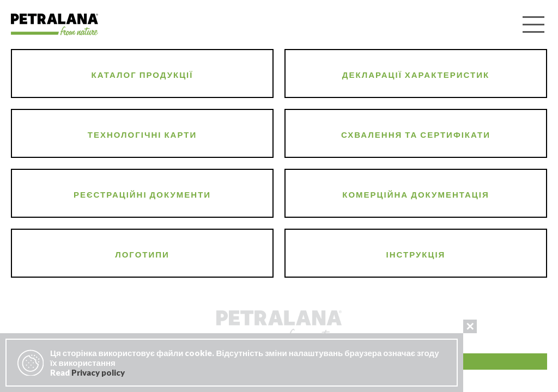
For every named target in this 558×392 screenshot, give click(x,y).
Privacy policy (98, 372)
